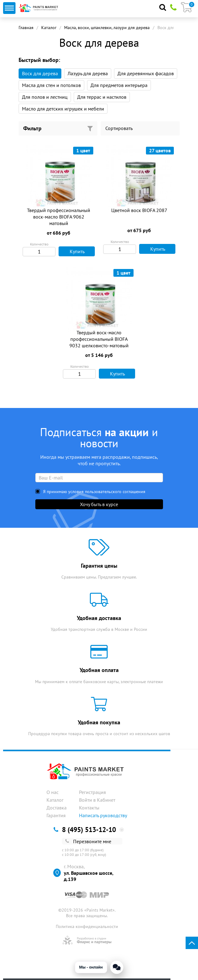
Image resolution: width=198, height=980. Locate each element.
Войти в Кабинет (97, 800)
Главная (26, 28)
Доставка (57, 808)
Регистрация (92, 792)
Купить (73, 251)
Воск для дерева (40, 73)
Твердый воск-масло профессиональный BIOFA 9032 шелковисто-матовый (99, 339)
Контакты (89, 808)
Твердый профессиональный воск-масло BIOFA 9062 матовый (59, 217)
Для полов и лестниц (45, 97)
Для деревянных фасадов (146, 73)
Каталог (49, 28)
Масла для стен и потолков (51, 85)
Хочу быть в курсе (99, 504)
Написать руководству (103, 815)
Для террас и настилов (102, 97)
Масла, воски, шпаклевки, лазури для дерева (107, 28)
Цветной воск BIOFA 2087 (139, 210)
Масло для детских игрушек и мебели (63, 109)
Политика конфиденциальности (87, 926)
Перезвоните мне (88, 841)
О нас (53, 792)
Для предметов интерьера (119, 85)
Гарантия (56, 815)
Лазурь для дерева (88, 73)
